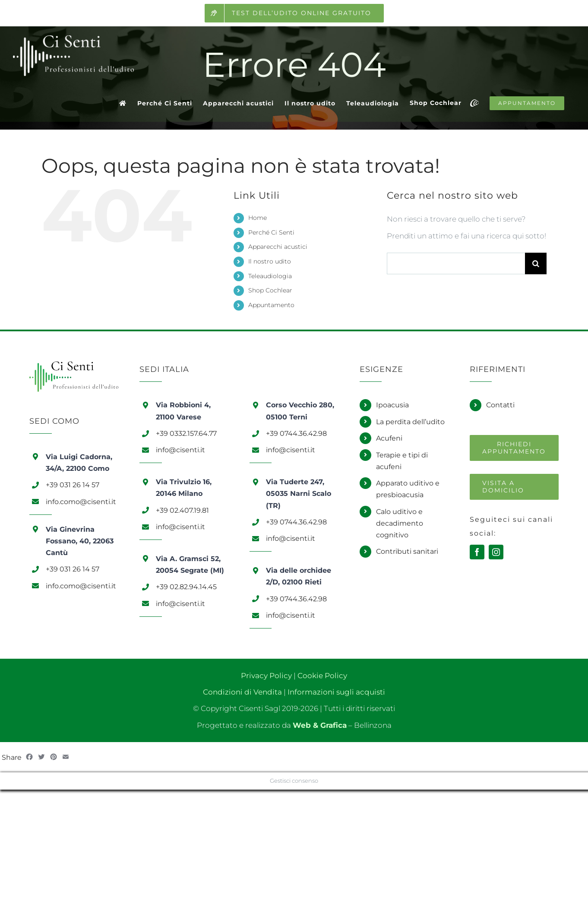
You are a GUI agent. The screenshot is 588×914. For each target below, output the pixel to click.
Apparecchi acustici (278, 247)
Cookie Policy (322, 676)
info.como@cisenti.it (81, 502)
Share (12, 757)
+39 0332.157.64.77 (186, 433)
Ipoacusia (392, 405)
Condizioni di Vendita (242, 692)
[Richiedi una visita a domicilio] (514, 487)
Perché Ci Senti (271, 232)
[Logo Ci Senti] (74, 365)
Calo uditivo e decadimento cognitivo (400, 523)
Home (258, 218)
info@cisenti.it (180, 450)
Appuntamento (271, 305)
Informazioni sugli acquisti (336, 692)
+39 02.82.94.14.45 (186, 587)
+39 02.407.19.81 (182, 510)
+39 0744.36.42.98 (296, 433)
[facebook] (477, 552)
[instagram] (496, 552)
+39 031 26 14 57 (73, 485)
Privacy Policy (266, 676)
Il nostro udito (270, 261)
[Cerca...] (456, 263)
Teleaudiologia (270, 276)
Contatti (500, 405)
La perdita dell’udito (410, 422)
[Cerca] (536, 263)
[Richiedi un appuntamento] (514, 448)
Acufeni (389, 438)
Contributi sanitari (407, 551)
